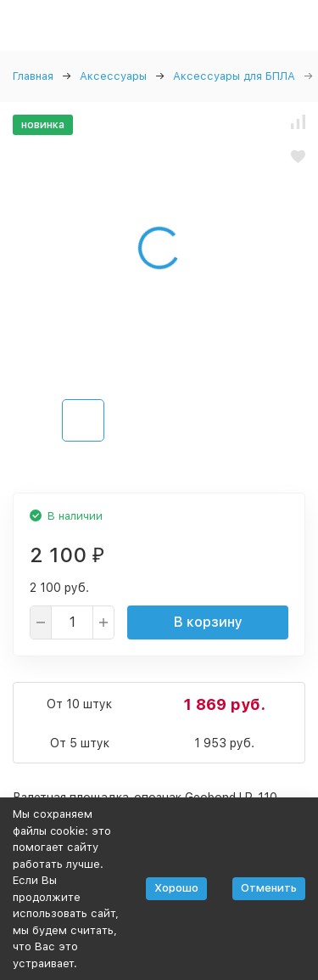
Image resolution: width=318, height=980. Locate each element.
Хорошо (176, 888)
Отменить (269, 888)
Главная (33, 76)
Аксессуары (113, 76)
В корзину (208, 622)
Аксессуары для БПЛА (234, 76)
